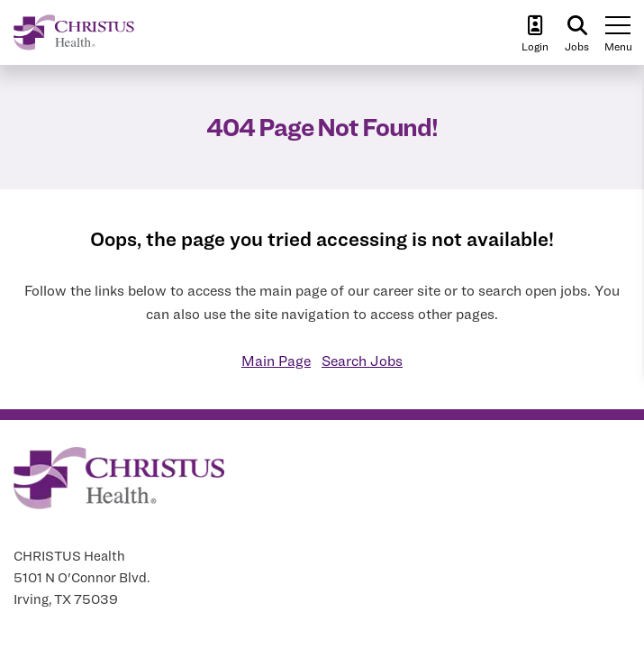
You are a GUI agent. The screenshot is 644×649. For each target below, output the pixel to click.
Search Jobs (362, 361)
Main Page (276, 361)
